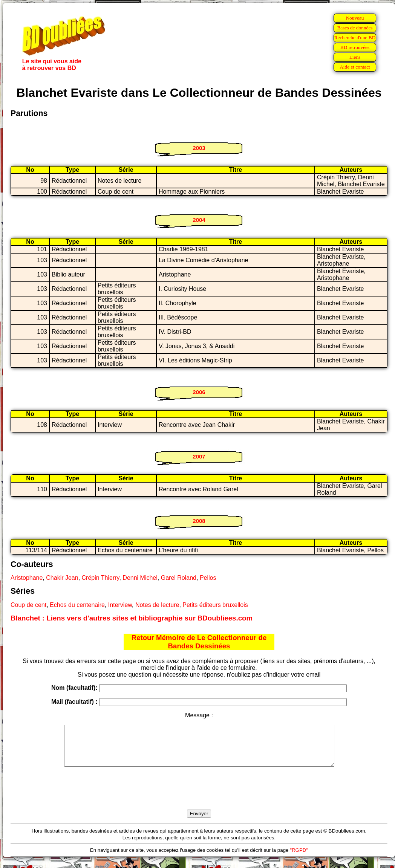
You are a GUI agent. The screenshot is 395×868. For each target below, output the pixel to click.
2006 (199, 392)
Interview (120, 605)
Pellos (208, 578)
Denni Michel (140, 578)
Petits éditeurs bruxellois (215, 605)
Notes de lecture (157, 605)
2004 (199, 220)
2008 (199, 521)
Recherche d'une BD (355, 37)
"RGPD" (299, 858)
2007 (199, 456)
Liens (355, 57)
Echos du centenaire (77, 605)
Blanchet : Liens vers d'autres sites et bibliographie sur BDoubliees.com (132, 618)
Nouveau (355, 18)
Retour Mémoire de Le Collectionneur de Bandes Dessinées (199, 642)
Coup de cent (28, 605)
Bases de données (355, 28)
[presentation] (199, 797)
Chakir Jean (62, 578)
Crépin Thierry (101, 578)
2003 (199, 148)
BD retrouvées (355, 47)
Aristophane (27, 578)
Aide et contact (355, 67)
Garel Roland (179, 578)
